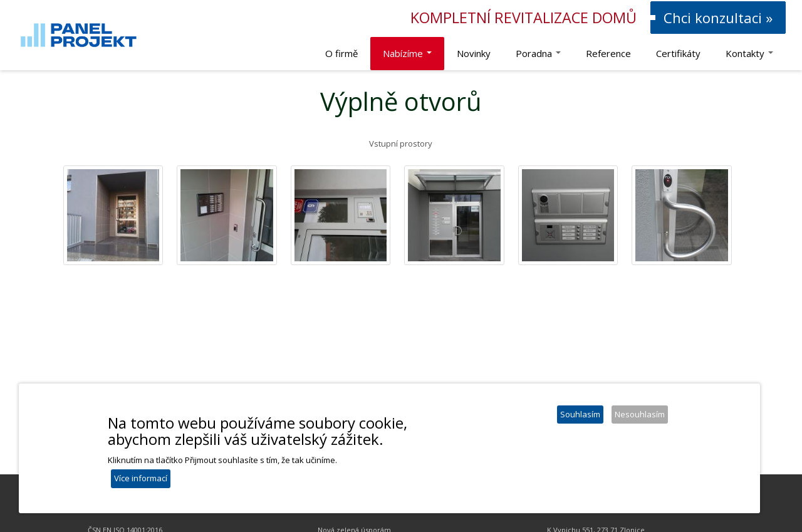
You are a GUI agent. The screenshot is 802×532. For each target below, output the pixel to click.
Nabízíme (407, 53)
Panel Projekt (0, 0)
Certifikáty (678, 53)
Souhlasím (580, 417)
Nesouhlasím (640, 417)
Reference (608, 53)
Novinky (474, 53)
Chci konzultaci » (718, 18)
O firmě (341, 53)
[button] (113, 216)
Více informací (141, 481)
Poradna (538, 53)
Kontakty (749, 53)
